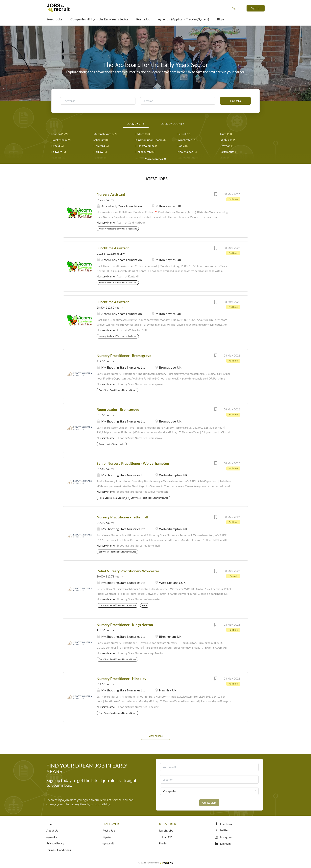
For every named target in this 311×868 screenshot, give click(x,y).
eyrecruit (108, 843)
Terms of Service (111, 800)
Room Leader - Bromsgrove (118, 409)
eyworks (52, 837)
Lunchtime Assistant (113, 248)
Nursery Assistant (111, 194)
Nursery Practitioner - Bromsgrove (124, 356)
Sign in (236, 8)
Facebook (226, 824)
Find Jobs (236, 101)
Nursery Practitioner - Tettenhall (122, 517)
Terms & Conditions (59, 850)
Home (50, 824)
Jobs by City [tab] (136, 124)
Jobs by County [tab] (173, 124)
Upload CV (165, 837)
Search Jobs (166, 830)
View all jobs (156, 736)
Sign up (256, 8)
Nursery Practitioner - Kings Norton (125, 625)
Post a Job (109, 830)
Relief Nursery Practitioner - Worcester (128, 571)
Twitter (222, 830)
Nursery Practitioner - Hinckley (121, 679)
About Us (52, 830)
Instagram (226, 837)
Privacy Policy (55, 843)
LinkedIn (225, 844)
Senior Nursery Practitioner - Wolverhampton (133, 463)
